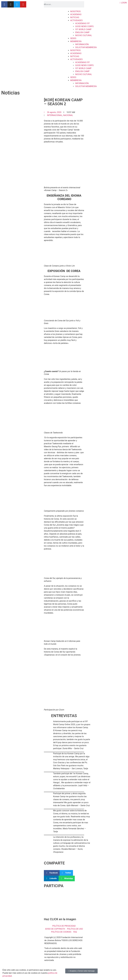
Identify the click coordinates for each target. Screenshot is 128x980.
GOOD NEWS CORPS (84, 26)
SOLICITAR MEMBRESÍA (86, 47)
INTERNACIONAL (55, 115)
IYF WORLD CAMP (83, 29)
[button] (52, 873)
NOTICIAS (75, 17)
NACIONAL (68, 115)
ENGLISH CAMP (82, 32)
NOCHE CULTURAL (84, 35)
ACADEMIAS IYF (82, 23)
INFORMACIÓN (82, 44)
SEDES (73, 38)
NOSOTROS (75, 11)
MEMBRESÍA (76, 41)
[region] (64, 904)
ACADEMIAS (76, 14)
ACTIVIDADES (76, 20)
